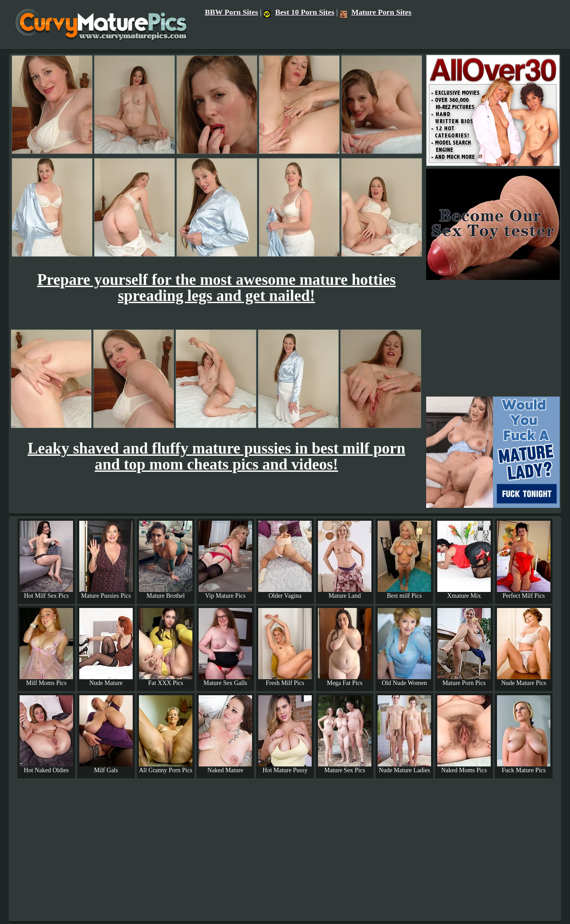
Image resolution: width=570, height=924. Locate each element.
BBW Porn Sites (232, 12)
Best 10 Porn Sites (299, 12)
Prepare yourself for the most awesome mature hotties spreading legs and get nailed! (216, 288)
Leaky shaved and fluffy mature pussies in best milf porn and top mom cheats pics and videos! (216, 456)
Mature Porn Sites (376, 12)
